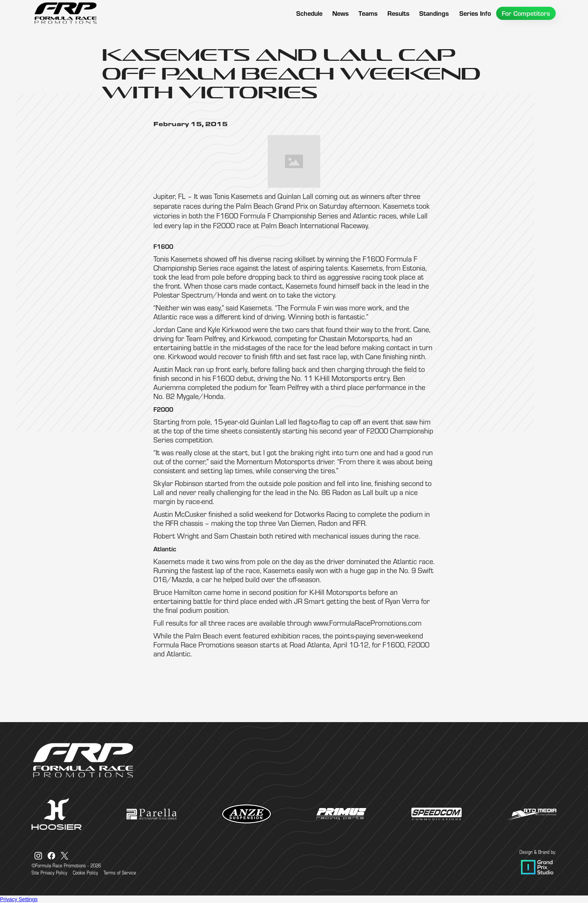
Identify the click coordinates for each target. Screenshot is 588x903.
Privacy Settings (19, 899)
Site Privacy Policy (49, 873)
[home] (65, 13)
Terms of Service (120, 873)
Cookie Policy (85, 873)
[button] (368, 13)
